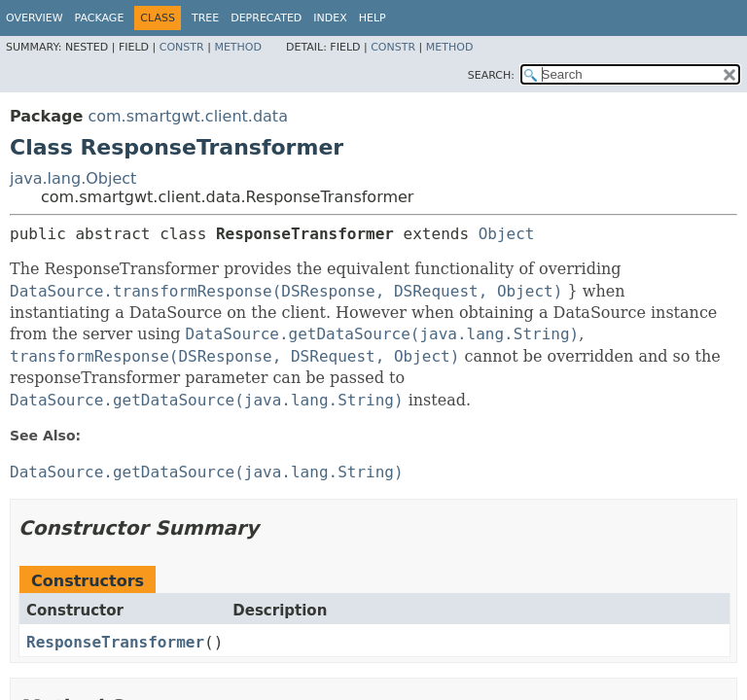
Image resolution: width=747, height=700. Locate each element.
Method (238, 47)
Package (100, 18)
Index (330, 18)
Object (507, 234)
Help (373, 18)
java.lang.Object (73, 178)
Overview (35, 18)
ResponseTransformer (115, 642)
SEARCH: (491, 75)
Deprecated (266, 18)
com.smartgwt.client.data (188, 116)
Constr (182, 47)
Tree (205, 18)
